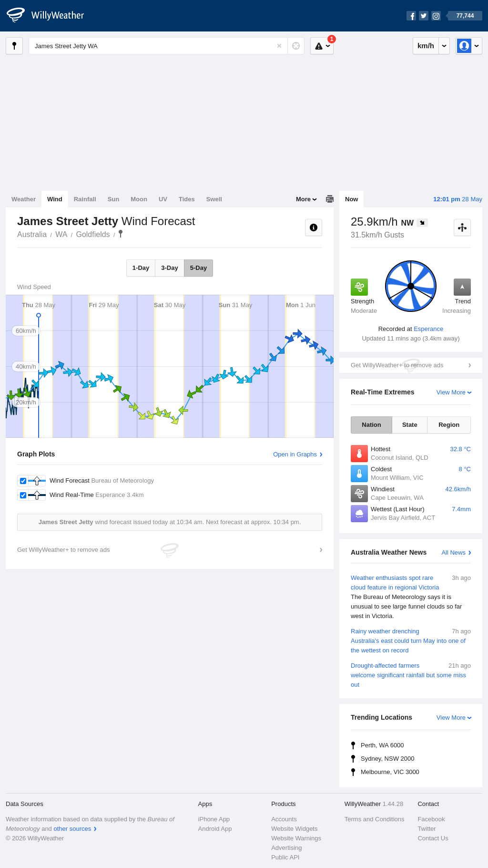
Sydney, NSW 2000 (387, 759)
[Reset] (279, 46)
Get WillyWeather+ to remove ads (397, 365)
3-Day (169, 268)
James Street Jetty (121, 234)
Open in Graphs (295, 454)
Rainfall (85, 199)
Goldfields (93, 234)
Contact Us (433, 838)
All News (453, 553)
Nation (371, 425)
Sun (114, 199)
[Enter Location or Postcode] (167, 46)
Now (351, 199)
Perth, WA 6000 (382, 745)
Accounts (284, 819)
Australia (32, 234)
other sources (72, 829)
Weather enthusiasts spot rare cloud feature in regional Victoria (411, 597)
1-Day (141, 268)
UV (163, 199)
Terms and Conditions (375, 819)
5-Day (198, 268)
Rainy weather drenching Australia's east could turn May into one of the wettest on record (411, 640)
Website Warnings (296, 838)
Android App (215, 829)
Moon (139, 199)
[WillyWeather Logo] (51, 16)
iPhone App (214, 819)
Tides (187, 199)
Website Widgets (294, 829)
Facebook (431, 819)
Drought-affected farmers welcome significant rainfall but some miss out (411, 675)
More (303, 199)
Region (449, 425)
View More (451, 392)
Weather (24, 199)
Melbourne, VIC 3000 (390, 772)
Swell (214, 199)
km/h (426, 46)
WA (61, 234)
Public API (285, 857)
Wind (55, 199)
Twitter (427, 829)
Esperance (428, 329)
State (410, 425)
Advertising (286, 848)
